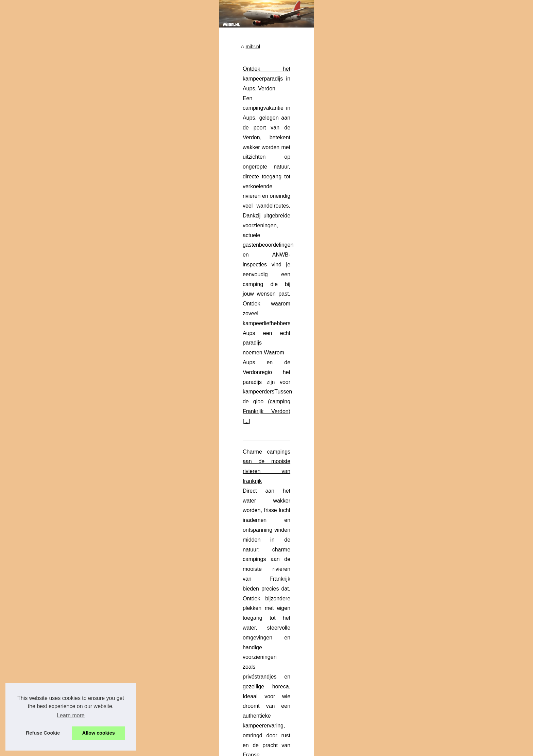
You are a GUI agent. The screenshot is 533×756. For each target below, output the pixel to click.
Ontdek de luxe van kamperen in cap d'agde (221, 394)
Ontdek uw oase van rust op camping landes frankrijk (268, 596)
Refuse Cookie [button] (43, 733)
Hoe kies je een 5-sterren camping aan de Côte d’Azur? (271, 654)
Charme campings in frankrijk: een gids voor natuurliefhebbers (278, 561)
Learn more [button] (71, 715)
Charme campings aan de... (101, 361)
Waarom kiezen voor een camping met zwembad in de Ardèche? (246, 314)
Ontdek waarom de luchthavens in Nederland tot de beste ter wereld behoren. (295, 713)
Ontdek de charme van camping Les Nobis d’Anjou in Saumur (277, 584)
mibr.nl (178, 133)
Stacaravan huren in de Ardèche (239, 363)
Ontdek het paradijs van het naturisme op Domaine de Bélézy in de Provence (261, 473)
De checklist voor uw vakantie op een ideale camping (268, 631)
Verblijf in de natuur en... (97, 207)
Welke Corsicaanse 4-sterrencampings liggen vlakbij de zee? (276, 666)
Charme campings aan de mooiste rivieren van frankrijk (234, 235)
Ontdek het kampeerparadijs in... (106, 254)
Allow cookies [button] (99, 733)
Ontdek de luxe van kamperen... (106, 162)
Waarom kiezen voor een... (100, 269)
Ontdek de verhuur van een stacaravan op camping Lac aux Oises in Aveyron (294, 619)
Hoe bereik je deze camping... (103, 223)
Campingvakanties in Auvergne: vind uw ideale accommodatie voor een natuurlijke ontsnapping (314, 678)
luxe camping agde (227, 443)
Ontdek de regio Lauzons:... (101, 314)
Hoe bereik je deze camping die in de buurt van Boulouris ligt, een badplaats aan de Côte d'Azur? (316, 701)
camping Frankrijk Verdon (271, 204)
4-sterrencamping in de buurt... (104, 177)
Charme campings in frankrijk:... (105, 299)
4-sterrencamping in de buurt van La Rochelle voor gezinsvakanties (283, 608)
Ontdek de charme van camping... (108, 329)
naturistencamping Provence (225, 522)
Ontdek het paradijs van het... (103, 284)
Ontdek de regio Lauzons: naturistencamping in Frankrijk (272, 573)
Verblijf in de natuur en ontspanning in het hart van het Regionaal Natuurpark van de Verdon (310, 689)
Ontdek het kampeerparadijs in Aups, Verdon (222, 155)
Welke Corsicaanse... (94, 192)
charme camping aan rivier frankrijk (237, 284)
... (309, 204)
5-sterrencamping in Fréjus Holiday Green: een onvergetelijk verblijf (283, 643)
